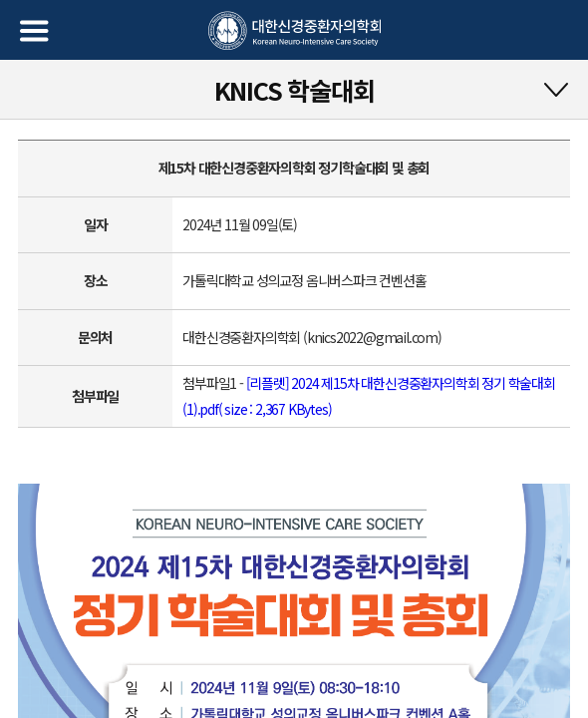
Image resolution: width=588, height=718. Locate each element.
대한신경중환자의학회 (294, 31)
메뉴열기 (34, 31)
